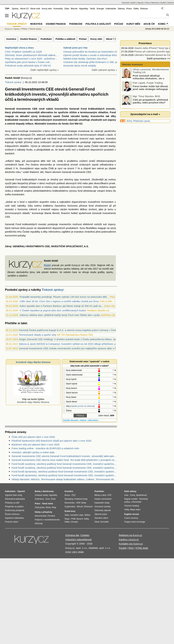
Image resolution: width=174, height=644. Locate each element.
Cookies (85, 535)
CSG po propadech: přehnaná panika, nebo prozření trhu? (150, 102)
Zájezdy (140, 3)
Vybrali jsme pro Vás (75, 48)
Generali (10, 109)
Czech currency (131, 518)
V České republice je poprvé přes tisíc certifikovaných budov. (53, 310)
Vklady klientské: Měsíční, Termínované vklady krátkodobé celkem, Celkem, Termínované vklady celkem (64, 479)
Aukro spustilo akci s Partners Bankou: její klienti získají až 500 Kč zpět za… (61, 306)
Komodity (58, 9)
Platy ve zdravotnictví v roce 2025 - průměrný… (31, 59)
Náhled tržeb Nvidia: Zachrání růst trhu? (85, 59)
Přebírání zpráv (142, 121)
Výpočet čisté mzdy (14, 495)
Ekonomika (70, 503)
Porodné (51, 516)
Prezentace (145, 43)
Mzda (48, 507)
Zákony (121, 9)
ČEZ (74, 495)
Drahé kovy (70, 511)
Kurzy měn (96, 39)
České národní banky (75, 116)
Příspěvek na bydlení (14, 507)
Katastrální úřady (102, 503)
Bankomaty (48, 491)
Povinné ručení (12, 522)
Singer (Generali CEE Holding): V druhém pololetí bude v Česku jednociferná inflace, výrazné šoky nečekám (79, 339)
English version (132, 514)
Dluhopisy (69, 499)
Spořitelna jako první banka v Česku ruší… (29, 62)
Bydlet (163, 3)
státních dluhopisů (21, 135)
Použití (123, 548)
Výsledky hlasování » (71, 420)
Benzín (80, 519)
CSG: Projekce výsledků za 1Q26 (23, 52)
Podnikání (46, 39)
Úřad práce (40, 507)
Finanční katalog (132, 506)
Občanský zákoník (103, 510)
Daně (97, 522)
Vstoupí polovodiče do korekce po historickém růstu (92, 52)
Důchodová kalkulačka (15, 499)
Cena (132, 495)
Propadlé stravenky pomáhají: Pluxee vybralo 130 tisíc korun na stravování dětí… (64, 297)
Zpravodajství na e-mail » (145, 114)
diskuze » (84, 420)
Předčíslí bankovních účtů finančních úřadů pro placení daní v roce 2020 (51, 441)
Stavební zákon (101, 518)
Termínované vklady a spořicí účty (38, 335)
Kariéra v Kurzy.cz (129, 539)
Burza (67, 495)
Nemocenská (41, 516)
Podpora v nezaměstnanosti (47, 520)
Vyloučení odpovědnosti (78, 539)
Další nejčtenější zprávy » (45, 70)
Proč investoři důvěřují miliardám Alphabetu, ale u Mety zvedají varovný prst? (143, 79)
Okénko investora (132, 64)
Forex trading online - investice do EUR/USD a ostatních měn (45, 448)
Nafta (86, 519)
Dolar (53, 499)
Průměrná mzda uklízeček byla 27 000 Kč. (28, 66)
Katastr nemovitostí (103, 499)
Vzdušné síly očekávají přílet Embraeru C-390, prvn (92, 62)
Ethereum (88, 507)
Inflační (10, 161)
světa (8, 194)
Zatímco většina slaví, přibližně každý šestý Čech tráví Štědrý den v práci (60, 315)
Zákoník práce (101, 514)
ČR (33, 135)
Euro (48, 499)
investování (35, 187)
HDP (78, 503)
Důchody (39, 523)
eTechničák (136, 502)
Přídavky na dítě (12, 503)
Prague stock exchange (135, 522)
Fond (84, 109)
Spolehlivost (141, 495)
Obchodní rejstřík (129, 3)
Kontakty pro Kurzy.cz (131, 544)
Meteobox (155, 3)
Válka (136, 9)
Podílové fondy (81, 499)
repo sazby (84, 146)
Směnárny (39, 499)
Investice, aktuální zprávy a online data (33, 452)
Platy (54, 507)
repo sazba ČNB (44, 168)
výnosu (73, 191)
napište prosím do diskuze (82, 406)
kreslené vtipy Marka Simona (32, 399)
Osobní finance (28, 39)
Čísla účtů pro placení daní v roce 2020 (33, 437)
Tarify (92, 9)
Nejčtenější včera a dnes (19, 48)
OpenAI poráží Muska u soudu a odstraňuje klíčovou (92, 55)
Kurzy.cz (8, 29)
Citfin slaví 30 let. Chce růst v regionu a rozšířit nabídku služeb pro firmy (59, 301)
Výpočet (21, 491)
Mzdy (84, 503)
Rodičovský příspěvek (15, 510)
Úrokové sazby (41, 495)
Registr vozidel (131, 499)
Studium (171, 3)
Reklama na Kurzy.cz (130, 535)
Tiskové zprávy (13, 82)
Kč (81, 124)
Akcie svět (35, 9)
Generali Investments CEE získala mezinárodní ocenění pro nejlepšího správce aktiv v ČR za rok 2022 (75, 348)
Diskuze (144, 9)
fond (14, 131)
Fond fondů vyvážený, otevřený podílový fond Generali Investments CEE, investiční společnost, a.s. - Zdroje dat (64, 464)
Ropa (67, 519)
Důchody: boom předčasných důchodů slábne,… (32, 55)
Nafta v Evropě (71, 522)
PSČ (110, 495)
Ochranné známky (102, 507)
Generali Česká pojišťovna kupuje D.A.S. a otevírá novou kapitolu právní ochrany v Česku (68, 330)
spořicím (63, 112)
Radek (47, 265)
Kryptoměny (70, 507)
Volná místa (47, 504)
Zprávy (15, 9)
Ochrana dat (72, 535)
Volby (127, 510)
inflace (29, 124)
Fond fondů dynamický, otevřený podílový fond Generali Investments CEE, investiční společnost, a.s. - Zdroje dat (64, 475)
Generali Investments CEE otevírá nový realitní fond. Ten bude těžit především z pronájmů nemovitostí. (64, 460)
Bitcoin (74, 9)
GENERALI (19, 246)
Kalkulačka (111, 9)
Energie (100, 9)
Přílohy (24, 29)
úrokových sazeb (49, 116)
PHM (73, 519)
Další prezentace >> (158, 58)
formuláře (104, 522)
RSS (129, 121)
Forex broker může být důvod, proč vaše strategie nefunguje (150, 89)
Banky (38, 491)
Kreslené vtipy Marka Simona (33, 362)
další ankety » (94, 420)
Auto (126, 495)
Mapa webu (135, 510)
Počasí (83, 39)
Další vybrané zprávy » (104, 70)
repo (92, 138)
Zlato (67, 9)
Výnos (34, 146)
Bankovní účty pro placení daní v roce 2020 (36, 445)
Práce (129, 9)
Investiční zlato (77, 515)
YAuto (147, 3)
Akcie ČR (111, 39)
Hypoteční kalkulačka (14, 518)
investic (111, 109)
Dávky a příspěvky (43, 512)
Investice (11, 39)
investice (52, 124)
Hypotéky (84, 9)
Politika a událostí (65, 39)
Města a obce (100, 495)
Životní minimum (12, 514)
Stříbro (87, 515)
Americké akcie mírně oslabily (80, 66)
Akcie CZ (24, 9)
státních (41, 135)
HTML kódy (142, 548)
